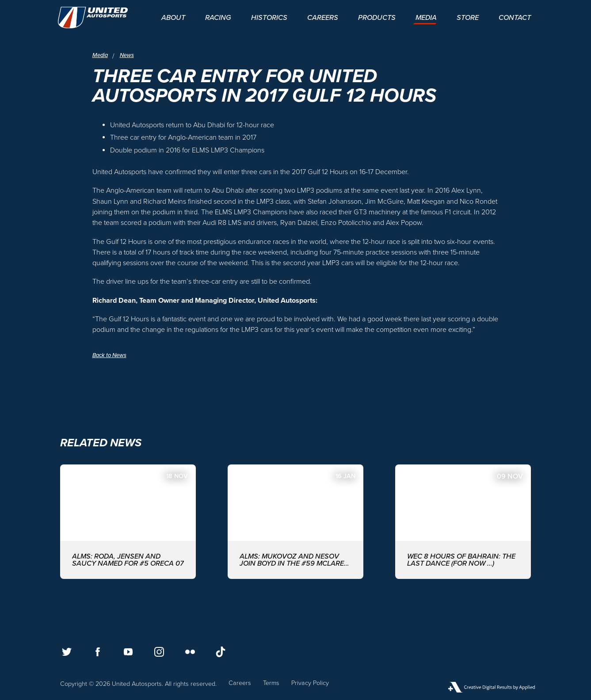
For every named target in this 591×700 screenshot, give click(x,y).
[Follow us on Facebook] (98, 652)
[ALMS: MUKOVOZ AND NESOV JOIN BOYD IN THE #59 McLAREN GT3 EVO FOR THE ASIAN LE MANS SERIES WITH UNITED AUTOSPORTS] (295, 522)
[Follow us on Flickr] (190, 652)
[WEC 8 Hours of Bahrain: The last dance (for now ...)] (463, 522)
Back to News (112, 355)
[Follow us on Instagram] (159, 652)
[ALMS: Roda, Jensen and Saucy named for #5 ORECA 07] (128, 522)
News (130, 55)
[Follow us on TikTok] (221, 652)
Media (101, 55)
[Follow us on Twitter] (67, 652)
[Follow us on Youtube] (128, 652)
